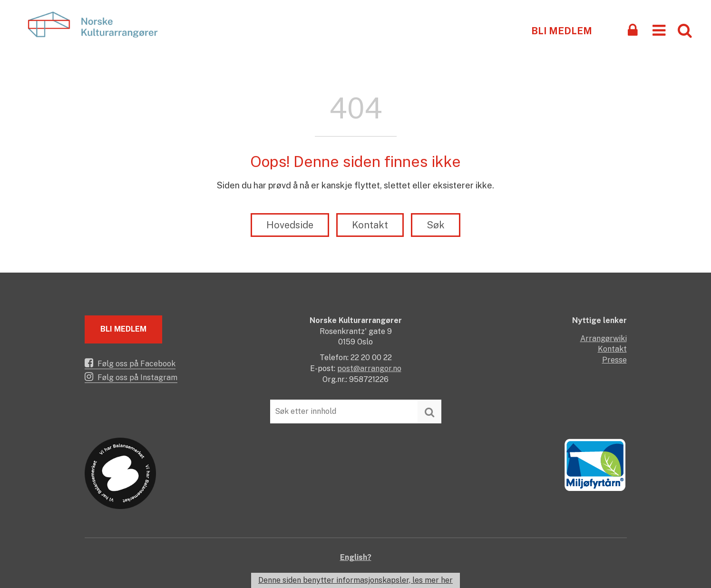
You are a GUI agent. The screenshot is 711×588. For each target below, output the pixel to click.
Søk (436, 225)
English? (356, 557)
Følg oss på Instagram (131, 377)
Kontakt (370, 225)
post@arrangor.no (369, 368)
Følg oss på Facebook (130, 363)
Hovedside (290, 225)
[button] (659, 30)
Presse (614, 360)
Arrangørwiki (604, 338)
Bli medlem (562, 31)
